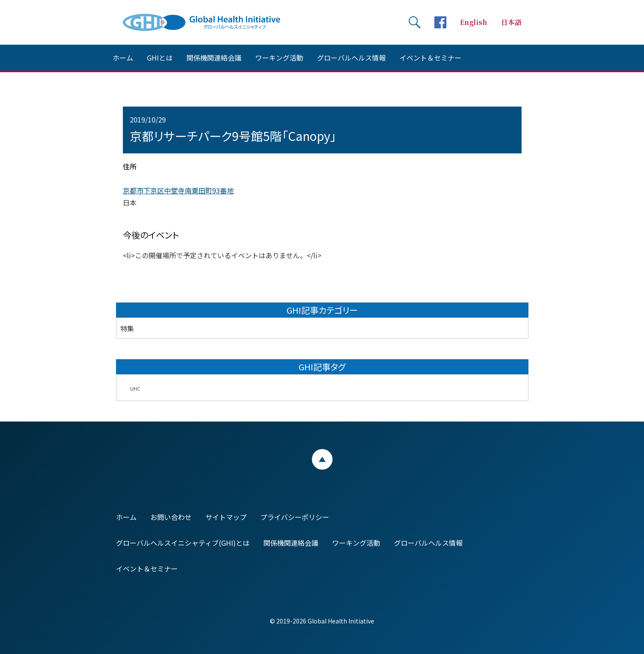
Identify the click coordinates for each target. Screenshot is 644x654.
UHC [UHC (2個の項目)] (135, 389)
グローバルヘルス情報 (351, 58)
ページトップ (322, 459)
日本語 (511, 22)
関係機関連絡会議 (214, 58)
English (474, 22)
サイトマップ (226, 517)
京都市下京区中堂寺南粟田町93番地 (178, 190)
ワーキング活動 (279, 58)
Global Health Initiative (209, 22)
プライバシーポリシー (295, 517)
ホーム (123, 58)
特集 (127, 328)
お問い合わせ (171, 517)
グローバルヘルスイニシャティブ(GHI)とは (183, 543)
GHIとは (160, 58)
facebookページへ (440, 22)
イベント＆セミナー (430, 58)
